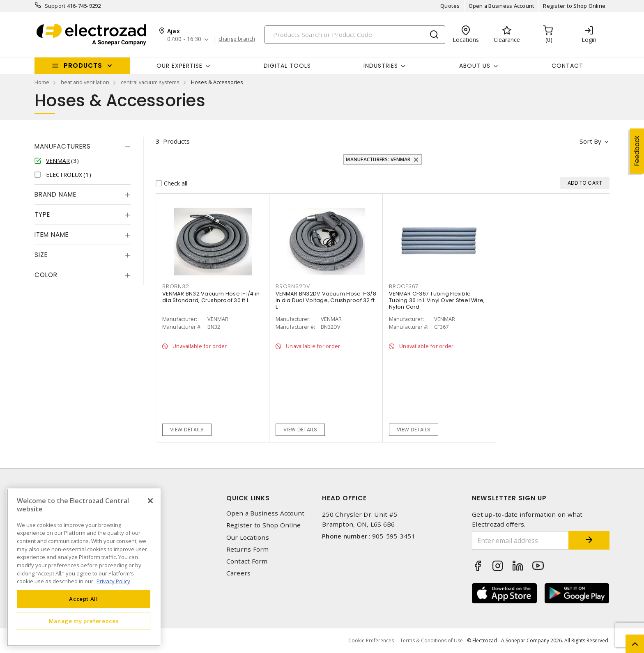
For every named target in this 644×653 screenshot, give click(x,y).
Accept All (84, 599)
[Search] (355, 35)
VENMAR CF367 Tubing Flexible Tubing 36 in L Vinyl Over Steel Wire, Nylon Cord (437, 300)
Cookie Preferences (371, 641)
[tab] (83, 147)
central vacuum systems (150, 82)
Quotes (450, 6)
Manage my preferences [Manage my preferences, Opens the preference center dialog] (84, 621)
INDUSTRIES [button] (381, 66)
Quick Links (248, 498)
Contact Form (247, 561)
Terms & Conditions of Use (431, 640)
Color (46, 275)
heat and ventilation (85, 82)
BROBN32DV (293, 286)
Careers (239, 573)
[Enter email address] (520, 540)
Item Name (52, 235)
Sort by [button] (590, 141)
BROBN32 (176, 286)
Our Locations (248, 537)
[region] (84, 567)
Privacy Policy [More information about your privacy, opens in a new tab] (113, 581)
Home (42, 82)
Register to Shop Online (574, 6)
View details (187, 430)
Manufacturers (63, 146)
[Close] (150, 501)
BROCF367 (404, 286)
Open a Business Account (502, 6)
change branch (237, 39)
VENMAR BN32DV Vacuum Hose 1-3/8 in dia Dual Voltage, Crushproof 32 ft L (326, 300)
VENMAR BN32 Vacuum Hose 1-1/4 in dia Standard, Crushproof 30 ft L (211, 297)
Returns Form (248, 549)
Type (42, 214)
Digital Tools (287, 66)
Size (41, 255)
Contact (567, 66)
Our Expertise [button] (179, 66)
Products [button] (83, 65)
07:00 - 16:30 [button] (184, 39)
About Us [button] (475, 66)
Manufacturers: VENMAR (378, 159)
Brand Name (55, 194)
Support (55, 6)
